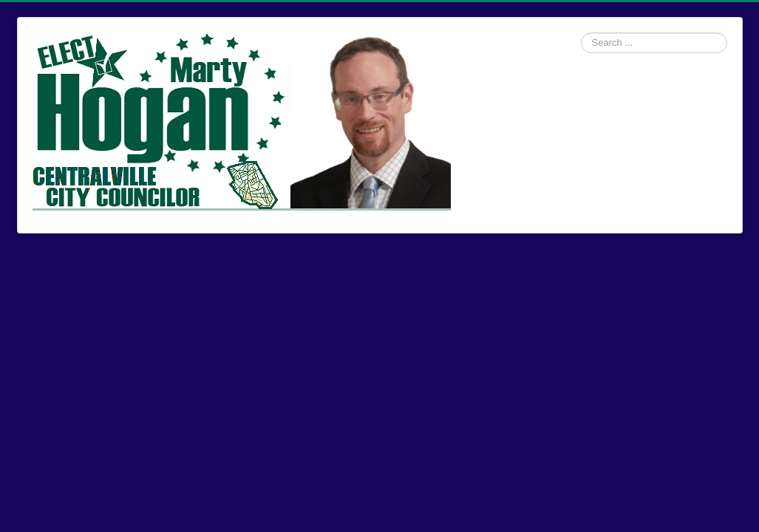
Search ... (581, 33)
